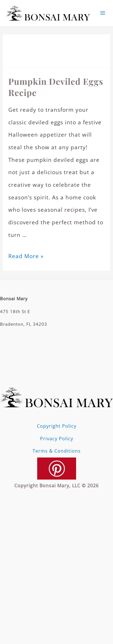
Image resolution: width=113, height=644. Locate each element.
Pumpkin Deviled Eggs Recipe (56, 87)
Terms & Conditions (57, 451)
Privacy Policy (57, 439)
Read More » (26, 256)
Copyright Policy (57, 426)
